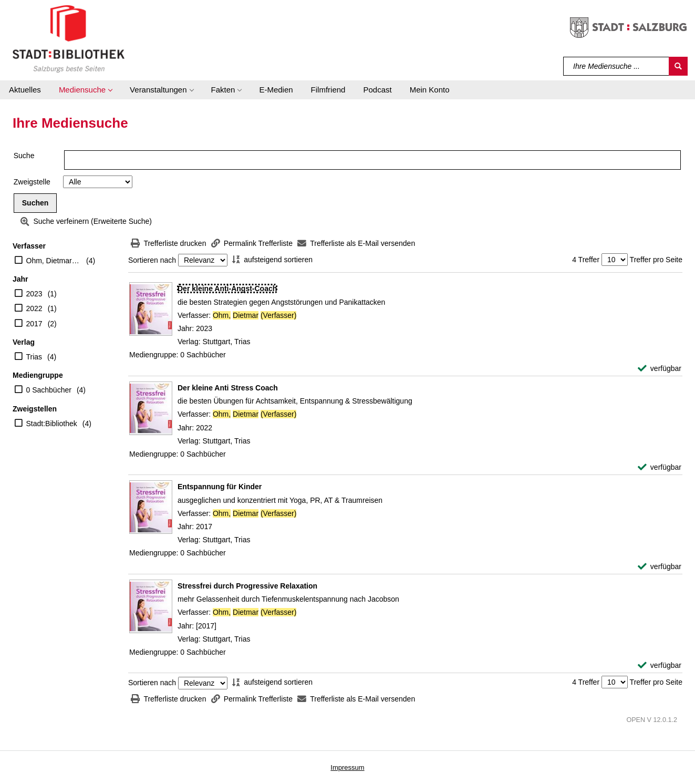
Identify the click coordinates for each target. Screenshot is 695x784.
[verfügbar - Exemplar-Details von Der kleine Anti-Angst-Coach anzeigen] (660, 369)
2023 (34, 294)
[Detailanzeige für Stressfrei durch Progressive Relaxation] (247, 586)
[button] (85, 90)
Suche (24, 156)
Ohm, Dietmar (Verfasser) (54, 261)
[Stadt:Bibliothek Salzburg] (69, 38)
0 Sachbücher (49, 390)
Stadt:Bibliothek (52, 424)
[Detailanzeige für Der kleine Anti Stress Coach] (228, 388)
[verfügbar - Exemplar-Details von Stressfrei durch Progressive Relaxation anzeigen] (660, 666)
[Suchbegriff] (616, 66)
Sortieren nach (152, 260)
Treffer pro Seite (656, 260)
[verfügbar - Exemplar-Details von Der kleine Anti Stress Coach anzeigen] (660, 467)
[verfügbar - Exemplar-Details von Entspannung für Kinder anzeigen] (660, 567)
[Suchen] (678, 66)
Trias (34, 357)
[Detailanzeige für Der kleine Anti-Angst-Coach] (227, 288)
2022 (34, 308)
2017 (34, 324)
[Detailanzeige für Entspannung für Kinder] (220, 487)
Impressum (347, 767)
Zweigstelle (32, 182)
